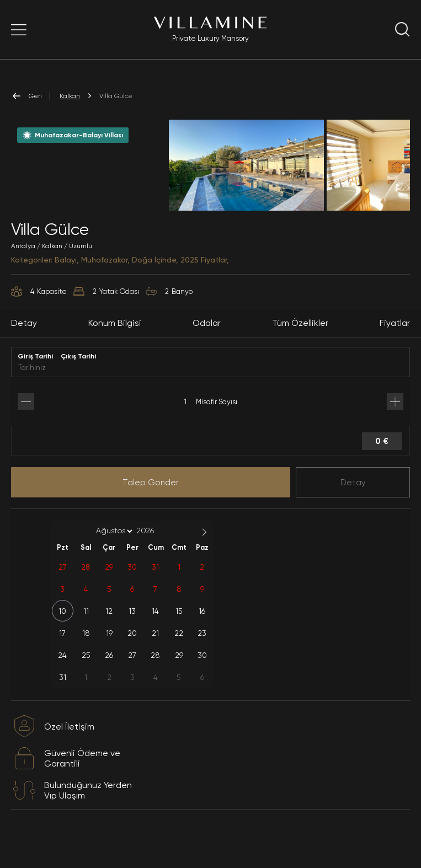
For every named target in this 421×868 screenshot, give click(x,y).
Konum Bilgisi (115, 348)
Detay (353, 507)
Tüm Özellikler (300, 348)
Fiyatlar (395, 348)
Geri (26, 96)
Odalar (207, 348)
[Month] (113, 556)
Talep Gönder (151, 507)
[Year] (154, 556)
